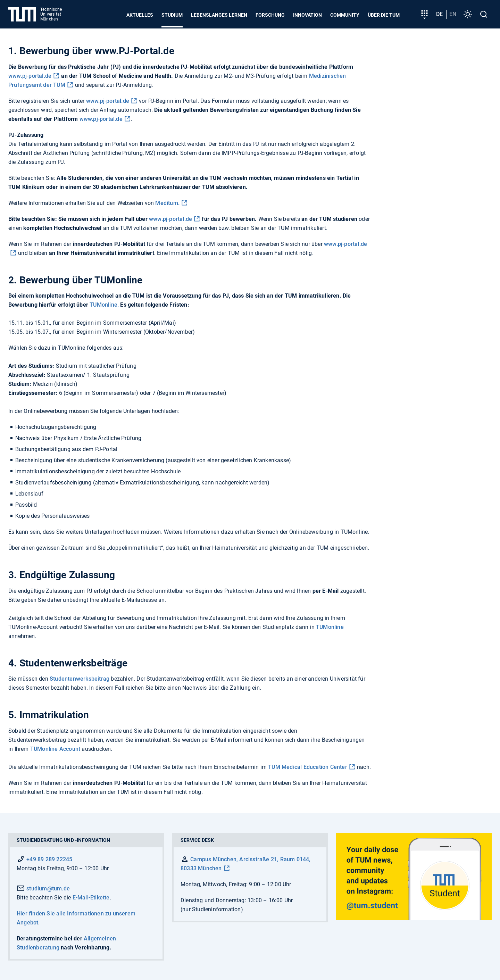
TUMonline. (104, 305)
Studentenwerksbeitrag (79, 679)
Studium (172, 15)
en (453, 14)
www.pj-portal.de (30, 76)
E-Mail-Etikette (91, 898)
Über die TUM (384, 15)
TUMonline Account (55, 749)
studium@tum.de (43, 888)
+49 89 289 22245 (49, 859)
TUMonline (330, 627)
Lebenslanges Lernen (219, 15)
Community (345, 15)
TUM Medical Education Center (308, 767)
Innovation (307, 15)
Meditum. (167, 203)
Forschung (270, 15)
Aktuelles (140, 15)
